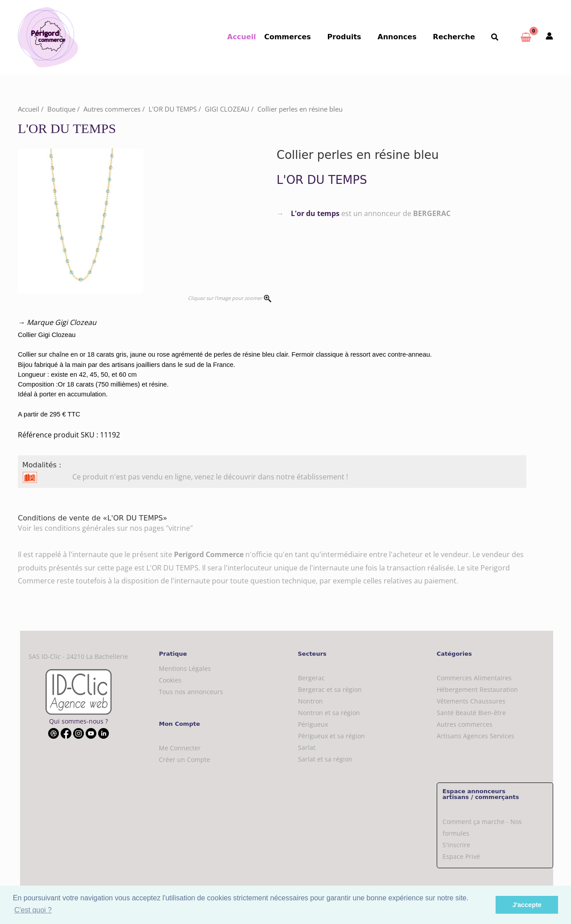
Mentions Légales (185, 668)
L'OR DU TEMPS (173, 109)
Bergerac (311, 678)
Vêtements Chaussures (471, 701)
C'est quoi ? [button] (33, 910)
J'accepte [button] (527, 905)
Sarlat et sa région (325, 759)
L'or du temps (315, 213)
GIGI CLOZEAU (227, 109)
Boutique (61, 109)
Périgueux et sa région (331, 736)
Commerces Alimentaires (474, 678)
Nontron (310, 701)
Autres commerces (112, 109)
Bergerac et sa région (330, 689)
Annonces (402, 37)
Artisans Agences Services (476, 736)
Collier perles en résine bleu (300, 109)
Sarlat (307, 747)
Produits (352, 37)
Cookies (170, 680)
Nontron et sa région (329, 713)
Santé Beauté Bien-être (471, 713)
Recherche (457, 37)
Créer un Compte (184, 760)
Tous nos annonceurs (191, 692)
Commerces (297, 37)
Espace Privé (461, 856)
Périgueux (313, 724)
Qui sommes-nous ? (79, 721)
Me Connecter (180, 748)
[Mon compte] (549, 37)
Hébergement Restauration (477, 689)
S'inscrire (456, 845)
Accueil (252, 37)
